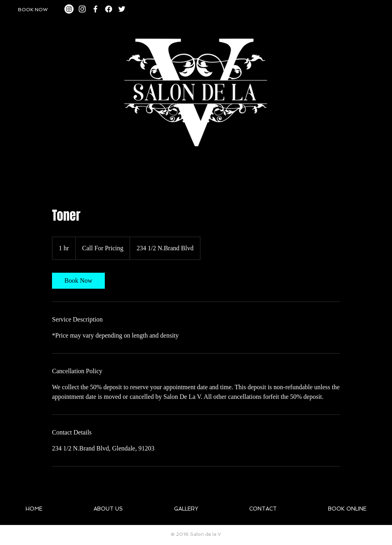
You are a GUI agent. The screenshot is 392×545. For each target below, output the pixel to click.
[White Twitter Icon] (122, 9)
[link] (78, 281)
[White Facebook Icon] (95, 9)
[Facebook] (109, 9)
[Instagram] (69, 9)
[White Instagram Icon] (82, 9)
